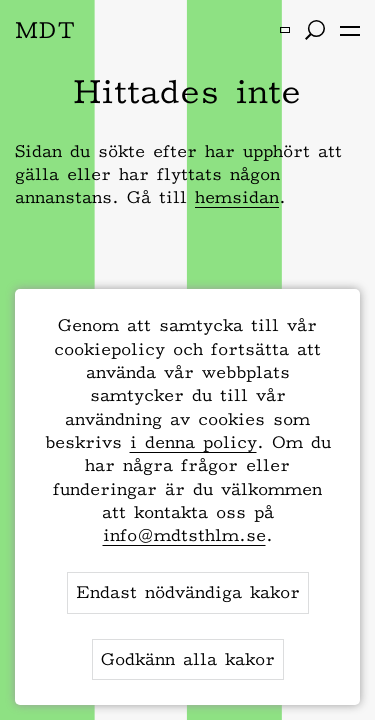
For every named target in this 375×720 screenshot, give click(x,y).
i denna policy (193, 442)
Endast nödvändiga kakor (188, 592)
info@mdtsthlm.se (184, 535)
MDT (45, 29)
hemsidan (237, 197)
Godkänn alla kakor (188, 659)
